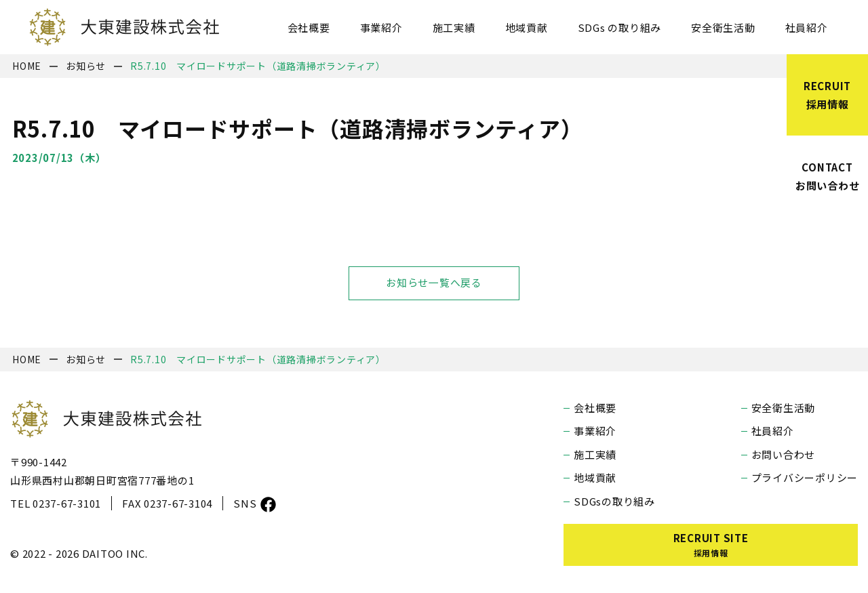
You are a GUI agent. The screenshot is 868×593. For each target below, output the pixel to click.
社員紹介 (807, 27)
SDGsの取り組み (614, 501)
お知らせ (86, 66)
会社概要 (309, 27)
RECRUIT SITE (711, 545)
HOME (27, 66)
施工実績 (454, 27)
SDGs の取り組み (620, 27)
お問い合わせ (784, 454)
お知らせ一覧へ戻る (434, 283)
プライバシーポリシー (805, 477)
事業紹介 (381, 27)
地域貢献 (527, 27)
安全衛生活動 (723, 27)
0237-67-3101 (67, 503)
